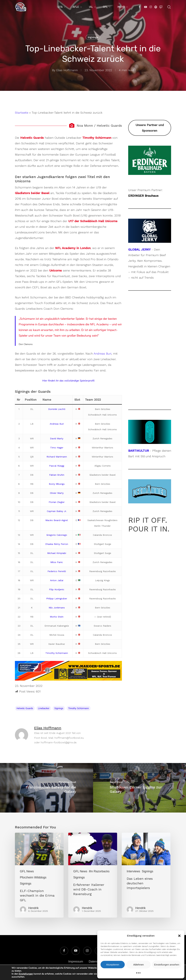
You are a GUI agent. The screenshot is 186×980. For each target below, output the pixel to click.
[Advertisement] (150, 350)
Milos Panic (57, 562)
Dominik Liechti (57, 409)
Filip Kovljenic (57, 589)
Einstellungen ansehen (167, 965)
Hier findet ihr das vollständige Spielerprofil (68, 381)
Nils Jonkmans (57, 608)
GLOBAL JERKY (139, 249)
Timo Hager (57, 448)
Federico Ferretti (57, 571)
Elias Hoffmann (67, 70)
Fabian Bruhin (57, 475)
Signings (93, 37)
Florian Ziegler (57, 502)
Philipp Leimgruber (57, 599)
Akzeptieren (113, 965)
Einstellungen (26, 974)
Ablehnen (138, 965)
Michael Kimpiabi (57, 553)
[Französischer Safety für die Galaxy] (47, 788)
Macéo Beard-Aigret (57, 520)
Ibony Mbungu (57, 484)
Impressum (76, 962)
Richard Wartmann (57, 457)
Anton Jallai (57, 580)
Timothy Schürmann (57, 653)
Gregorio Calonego (57, 535)
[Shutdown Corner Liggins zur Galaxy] (140, 788)
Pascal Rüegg (57, 466)
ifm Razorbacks (99, 871)
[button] (179, 936)
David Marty (57, 438)
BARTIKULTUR (139, 451)
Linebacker (44, 708)
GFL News (27, 871)
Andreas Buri (102, 354)
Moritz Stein (57, 617)
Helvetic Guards (25, 708)
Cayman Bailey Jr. (57, 511)
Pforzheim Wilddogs (33, 877)
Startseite (22, 113)
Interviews (133, 871)
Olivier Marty (57, 493)
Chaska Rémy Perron (57, 544)
